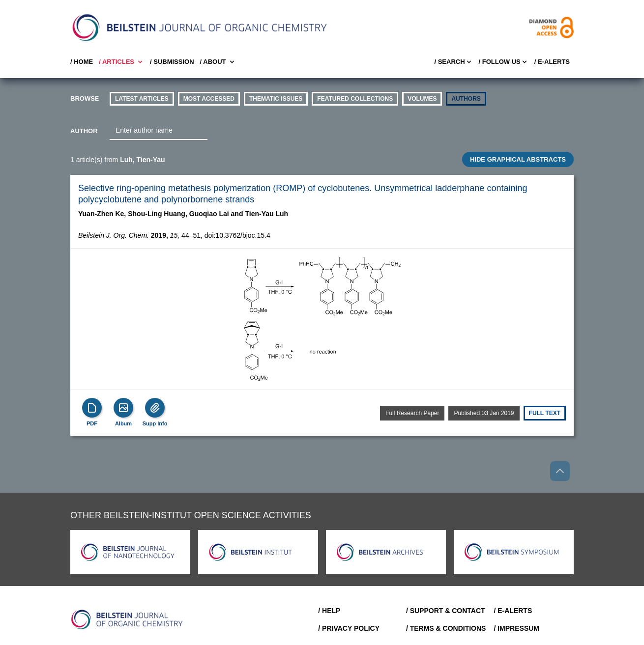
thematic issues (276, 99)
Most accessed (209, 99)
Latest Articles (142, 99)
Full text (545, 413)
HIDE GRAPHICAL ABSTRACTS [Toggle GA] (518, 159)
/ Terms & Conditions (446, 628)
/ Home (82, 62)
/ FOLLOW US (504, 62)
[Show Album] (123, 408)
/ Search (453, 62)
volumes (422, 99)
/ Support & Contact (446, 611)
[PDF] (92, 408)
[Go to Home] (127, 619)
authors (466, 99)
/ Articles (121, 62)
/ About (218, 62)
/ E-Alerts (552, 62)
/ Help (329, 611)
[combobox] (159, 131)
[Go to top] (560, 471)
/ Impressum (516, 628)
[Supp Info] (155, 408)
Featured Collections (355, 99)
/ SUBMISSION (172, 62)
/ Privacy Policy (349, 628)
